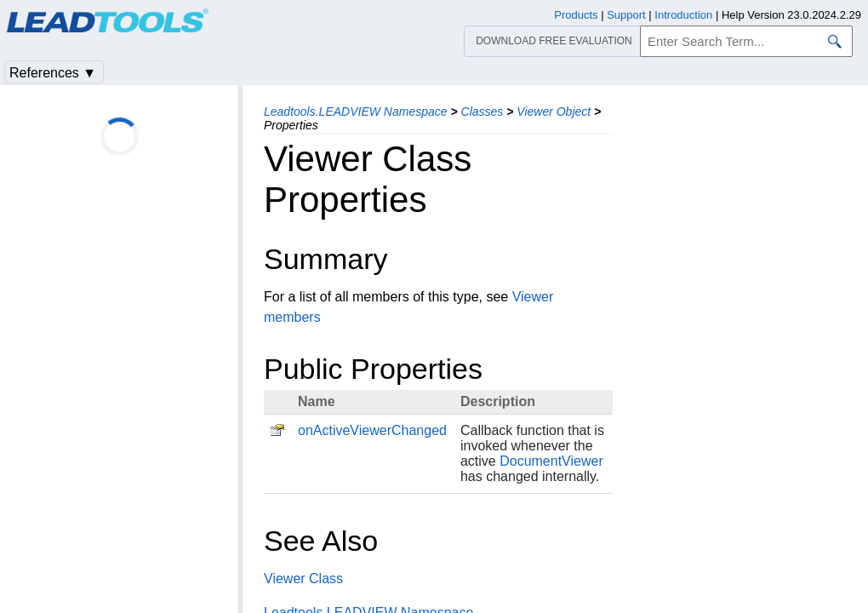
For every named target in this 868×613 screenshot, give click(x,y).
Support (626, 15)
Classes (483, 112)
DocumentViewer (551, 461)
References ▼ (53, 73)
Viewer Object (554, 112)
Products (576, 15)
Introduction (683, 15)
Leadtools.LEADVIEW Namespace (356, 112)
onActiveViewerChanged (372, 430)
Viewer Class (303, 579)
